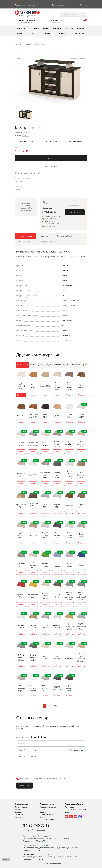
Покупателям (82, 2)
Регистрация (70, 807)
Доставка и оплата (58, 2)
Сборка (43, 812)
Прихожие (81, 28)
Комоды (62, 33)
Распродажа (80, 33)
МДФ (34, 33)
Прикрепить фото (77, 750)
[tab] (26, 237)
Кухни (37, 28)
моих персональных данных (54, 779)
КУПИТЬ (51, 159)
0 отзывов (26, 136)
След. (55, 706)
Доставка (44, 809)
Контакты (84, 5)
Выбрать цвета (51, 167)
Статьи (43, 817)
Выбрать (33, 395)
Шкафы (46, 28)
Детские (20, 33)
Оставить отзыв (24, 786)
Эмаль (47, 33)
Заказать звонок (27, 23)
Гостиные (57, 28)
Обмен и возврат (47, 814)
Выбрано (21, 395)
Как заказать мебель (48, 807)
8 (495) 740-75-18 (27, 20)
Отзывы (46, 2)
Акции (20, 2)
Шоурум (27, 2)
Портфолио (71, 2)
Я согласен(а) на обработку (43, 779)
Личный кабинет (74, 804)
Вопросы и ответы (47, 819)
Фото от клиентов (22, 807)
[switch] (18, 779)
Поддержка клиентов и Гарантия (27, 5)
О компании (22, 804)
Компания (37, 2)
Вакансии (19, 814)
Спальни (69, 28)
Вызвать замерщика (59, 5)
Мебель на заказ (24, 28)
